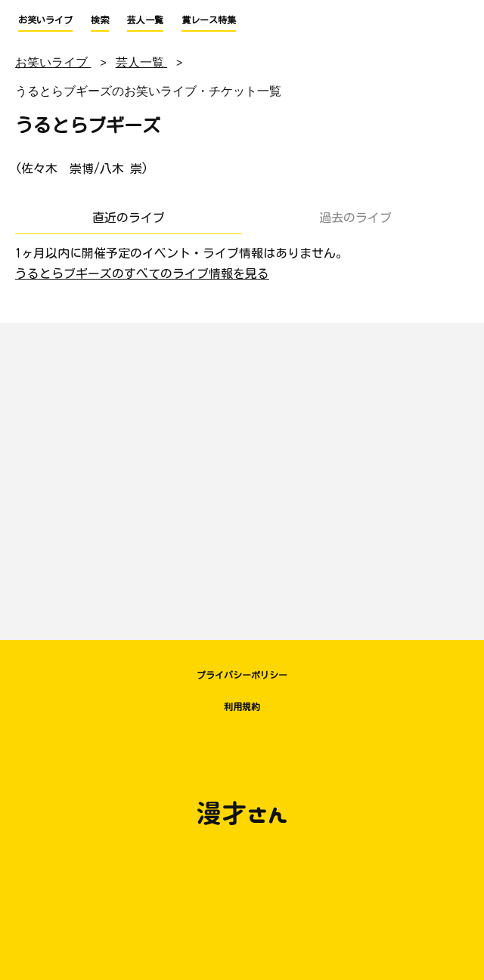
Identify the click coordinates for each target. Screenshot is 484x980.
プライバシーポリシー (242, 675)
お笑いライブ (45, 20)
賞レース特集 (209, 20)
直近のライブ (129, 218)
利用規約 (242, 706)
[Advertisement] (242, 474)
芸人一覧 (145, 20)
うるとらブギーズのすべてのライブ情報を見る (142, 274)
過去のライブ (355, 218)
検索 (100, 20)
